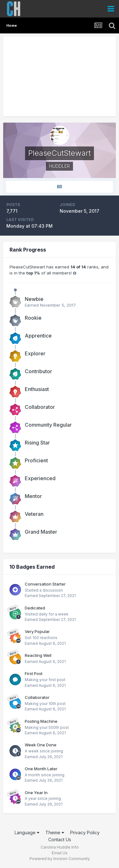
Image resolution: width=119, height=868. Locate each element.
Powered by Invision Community (60, 859)
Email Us (60, 853)
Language (27, 832)
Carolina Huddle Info (60, 847)
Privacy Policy (85, 832)
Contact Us (60, 840)
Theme (55, 832)
